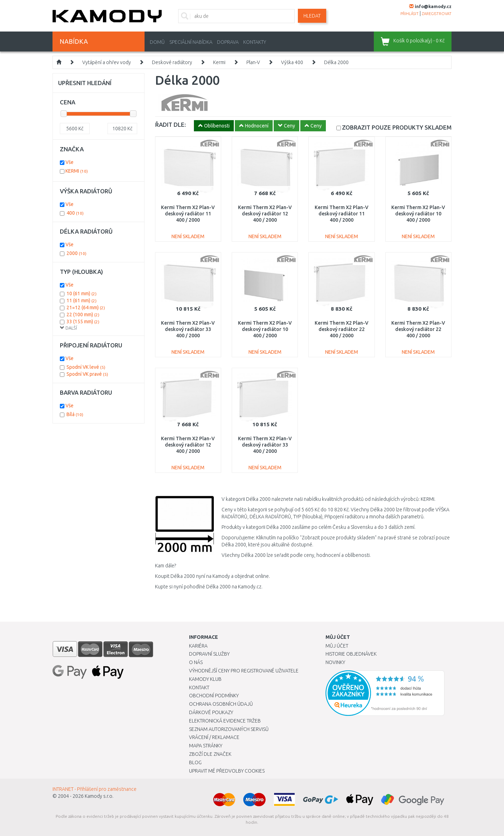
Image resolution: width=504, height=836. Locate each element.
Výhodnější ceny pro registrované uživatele (244, 671)
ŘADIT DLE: (170, 125)
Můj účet (337, 646)
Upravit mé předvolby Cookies (227, 771)
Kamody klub (205, 679)
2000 (76, 253)
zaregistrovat (437, 14)
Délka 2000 (336, 62)
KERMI (77, 171)
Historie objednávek (351, 654)
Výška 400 (292, 62)
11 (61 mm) (82, 300)
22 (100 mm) (83, 315)
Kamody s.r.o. (99, 796)
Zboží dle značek (210, 754)
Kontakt (199, 688)
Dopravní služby (209, 654)
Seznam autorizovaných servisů (229, 729)
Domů (157, 42)
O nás (196, 662)
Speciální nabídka (191, 42)
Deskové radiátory (172, 62)
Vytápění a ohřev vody (107, 62)
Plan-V (253, 62)
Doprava (228, 42)
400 (75, 213)
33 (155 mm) (83, 322)
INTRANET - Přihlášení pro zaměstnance (94, 789)
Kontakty (255, 42)
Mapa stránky (206, 746)
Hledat (312, 16)
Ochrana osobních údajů (221, 704)
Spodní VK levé (86, 367)
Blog (195, 762)
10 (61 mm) (82, 293)
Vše (69, 162)
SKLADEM (397, 127)
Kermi (219, 62)
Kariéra (198, 646)
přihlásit (409, 14)
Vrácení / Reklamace (214, 737)
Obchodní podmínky (214, 696)
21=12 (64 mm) (86, 308)
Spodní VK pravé (87, 374)
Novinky (335, 662)
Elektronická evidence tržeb (225, 721)
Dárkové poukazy (211, 712)
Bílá (75, 414)
